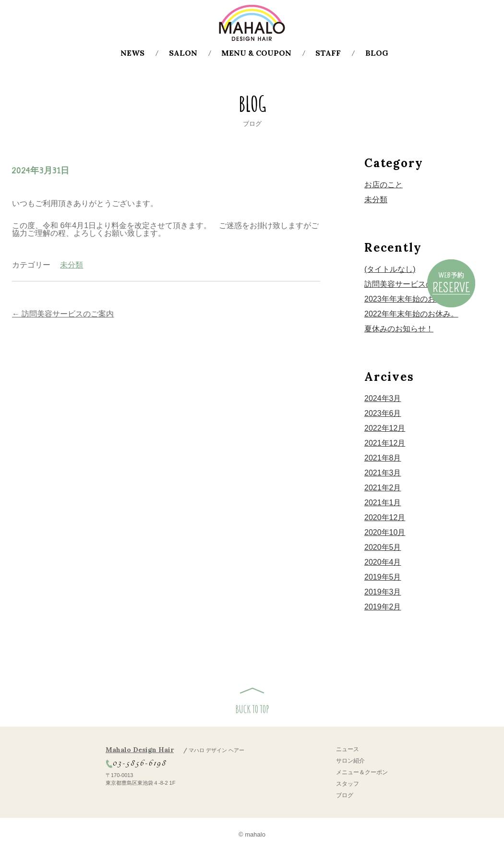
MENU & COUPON (256, 53)
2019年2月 (383, 607)
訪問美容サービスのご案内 (63, 314)
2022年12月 (385, 428)
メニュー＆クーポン (362, 772)
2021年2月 (383, 488)
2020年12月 (385, 517)
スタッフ (348, 784)
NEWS (132, 53)
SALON (183, 53)
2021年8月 (383, 458)
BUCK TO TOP (252, 709)
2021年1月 (383, 503)
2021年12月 (385, 443)
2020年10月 (385, 532)
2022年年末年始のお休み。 (411, 314)
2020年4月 (383, 562)
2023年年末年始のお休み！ (411, 299)
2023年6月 (383, 413)
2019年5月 (383, 577)
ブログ (345, 795)
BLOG (377, 53)
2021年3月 (383, 473)
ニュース (348, 749)
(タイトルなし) (390, 269)
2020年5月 (383, 547)
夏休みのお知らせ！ (399, 329)
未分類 (72, 265)
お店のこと (384, 185)
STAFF (328, 53)
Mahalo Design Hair (175, 750)
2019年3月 (383, 592)
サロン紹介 (350, 761)
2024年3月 (383, 398)
